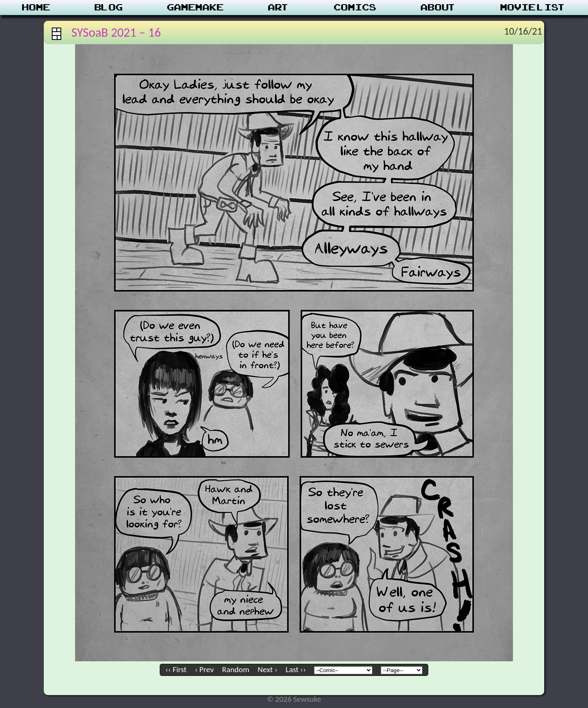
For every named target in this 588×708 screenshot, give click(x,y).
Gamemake (196, 8)
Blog (109, 8)
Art (279, 8)
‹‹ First (176, 669)
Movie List (533, 8)
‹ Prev (204, 669)
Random (236, 669)
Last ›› (296, 669)
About (438, 8)
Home (36, 8)
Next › (268, 669)
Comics (355, 8)
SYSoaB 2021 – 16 (116, 32)
